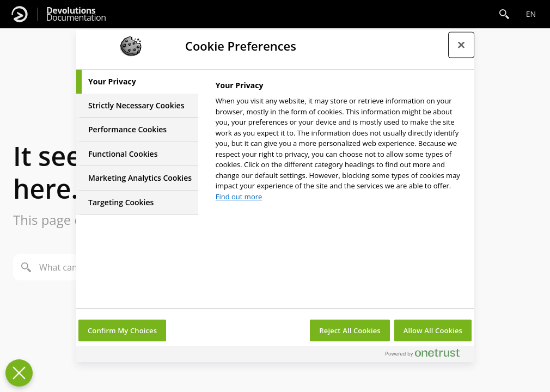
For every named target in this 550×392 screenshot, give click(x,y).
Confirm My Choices (122, 330)
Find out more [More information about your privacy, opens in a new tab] (239, 197)
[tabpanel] (340, 144)
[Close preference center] (461, 45)
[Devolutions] (20, 14)
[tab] (137, 82)
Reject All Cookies (350, 330)
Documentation (76, 14)
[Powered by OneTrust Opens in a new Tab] (427, 355)
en (531, 14)
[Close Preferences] (19, 373)
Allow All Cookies (433, 330)
